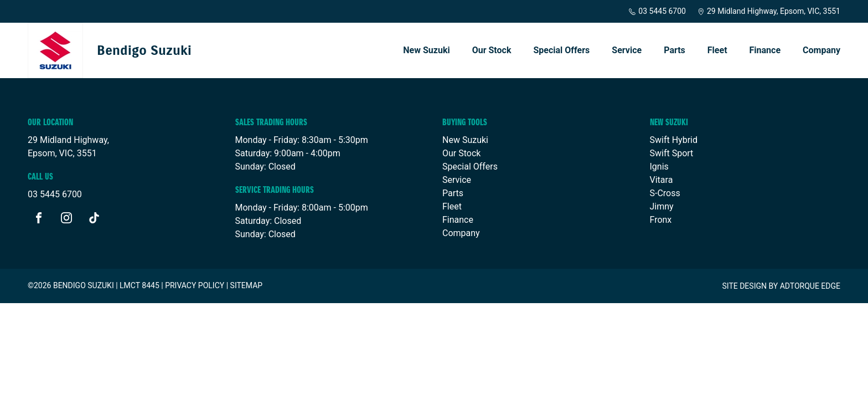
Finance (765, 50)
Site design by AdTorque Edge (781, 286)
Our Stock (492, 50)
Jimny (662, 206)
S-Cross (665, 193)
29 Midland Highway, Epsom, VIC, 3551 (769, 11)
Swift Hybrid (674, 140)
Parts (675, 50)
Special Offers (561, 50)
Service (627, 50)
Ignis (659, 167)
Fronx (661, 220)
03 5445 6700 (657, 11)
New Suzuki (426, 50)
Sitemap (247, 285)
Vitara (662, 180)
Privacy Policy (195, 285)
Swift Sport (672, 153)
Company (821, 50)
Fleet (717, 50)
